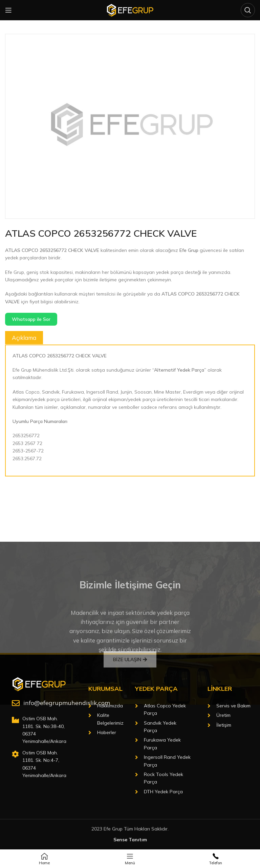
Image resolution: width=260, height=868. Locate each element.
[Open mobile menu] (8, 10)
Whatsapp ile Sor (31, 319)
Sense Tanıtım (130, 840)
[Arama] (248, 10)
